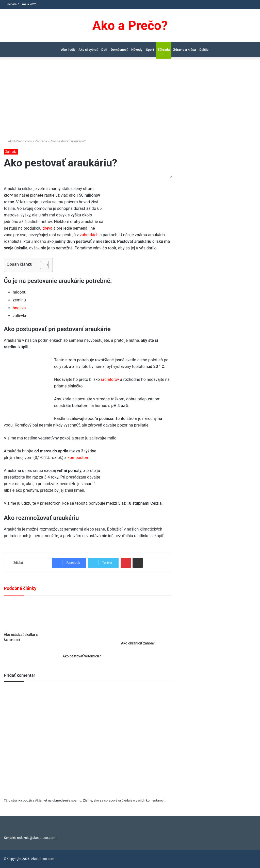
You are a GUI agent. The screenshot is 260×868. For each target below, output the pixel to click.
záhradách (89, 235)
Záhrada (164, 50)
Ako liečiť (68, 50)
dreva (47, 228)
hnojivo (19, 308)
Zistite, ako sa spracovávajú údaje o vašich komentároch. (125, 800)
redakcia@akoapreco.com (36, 838)
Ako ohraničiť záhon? (138, 643)
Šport (150, 50)
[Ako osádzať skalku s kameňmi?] (29, 615)
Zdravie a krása (184, 50)
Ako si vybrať (88, 50)
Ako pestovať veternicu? (82, 656)
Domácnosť (119, 50)
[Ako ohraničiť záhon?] (147, 620)
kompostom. (79, 458)
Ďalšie (204, 50)
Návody (137, 50)
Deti (104, 50)
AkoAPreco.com (18, 141)
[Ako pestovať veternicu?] (88, 626)
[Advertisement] (130, 100)
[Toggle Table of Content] (42, 265)
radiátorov (110, 379)
